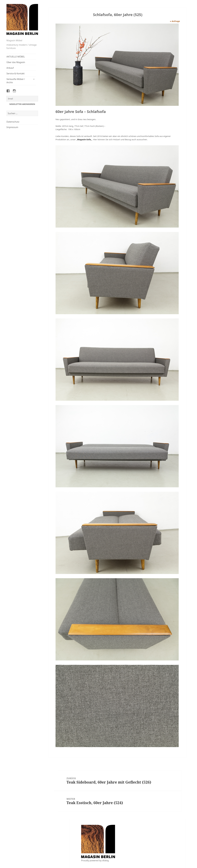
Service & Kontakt (15, 73)
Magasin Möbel (14, 40)
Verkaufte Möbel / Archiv (16, 81)
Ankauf (10, 68)
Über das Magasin (16, 62)
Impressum (12, 127)
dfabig (105, 860)
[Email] (22, 99)
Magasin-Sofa (84, 139)
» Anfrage (175, 21)
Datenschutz (13, 122)
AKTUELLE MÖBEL (16, 57)
